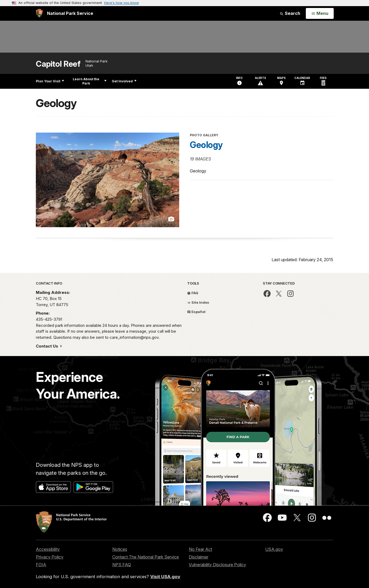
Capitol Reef (58, 64)
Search (290, 13)
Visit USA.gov (165, 577)
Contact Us (48, 346)
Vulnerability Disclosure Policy (217, 565)
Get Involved (124, 81)
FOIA (41, 565)
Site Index (198, 302)
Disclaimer (199, 557)
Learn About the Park (90, 81)
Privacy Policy (50, 557)
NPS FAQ (122, 565)
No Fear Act (200, 549)
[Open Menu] (320, 14)
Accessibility (48, 549)
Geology (206, 145)
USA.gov (274, 549)
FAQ (193, 293)
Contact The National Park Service (146, 557)
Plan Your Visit (50, 81)
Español (196, 312)
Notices (120, 549)
